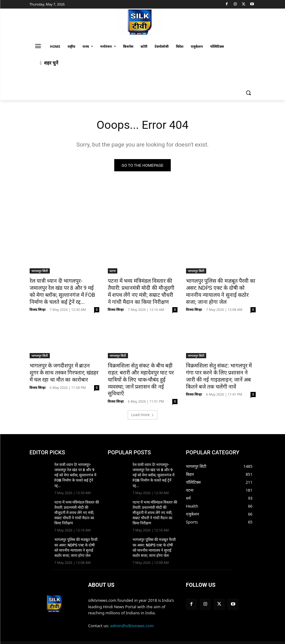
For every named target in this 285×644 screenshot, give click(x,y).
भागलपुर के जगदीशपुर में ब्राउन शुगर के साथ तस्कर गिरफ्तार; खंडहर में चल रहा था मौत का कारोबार (64, 372)
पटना (113, 271)
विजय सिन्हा (38, 309)
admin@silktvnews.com (132, 611)
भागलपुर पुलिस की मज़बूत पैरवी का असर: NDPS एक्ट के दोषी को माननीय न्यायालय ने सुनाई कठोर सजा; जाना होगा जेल (220, 291)
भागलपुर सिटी (40, 271)
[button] (248, 93)
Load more (142, 406)
